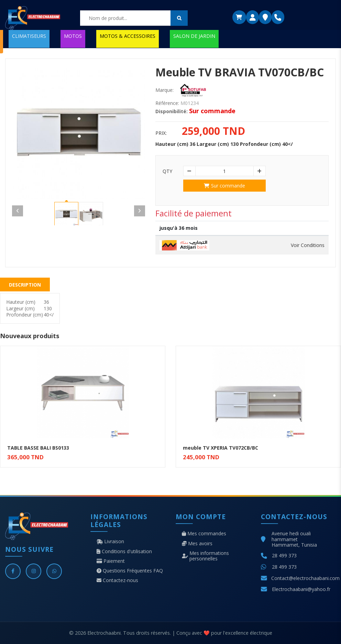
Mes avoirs (197, 544)
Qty (167, 171)
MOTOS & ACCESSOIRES (128, 36)
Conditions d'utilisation (124, 551)
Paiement (111, 561)
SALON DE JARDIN (194, 36)
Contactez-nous (117, 580)
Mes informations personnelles (205, 556)
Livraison (110, 541)
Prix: (161, 133)
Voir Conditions (308, 245)
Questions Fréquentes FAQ (130, 571)
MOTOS (73, 36)
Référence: (167, 103)
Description (25, 285)
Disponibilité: (172, 111)
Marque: (164, 90)
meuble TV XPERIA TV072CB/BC (221, 448)
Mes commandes (204, 534)
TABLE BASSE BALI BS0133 (38, 448)
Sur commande (224, 186)
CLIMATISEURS (29, 36)
